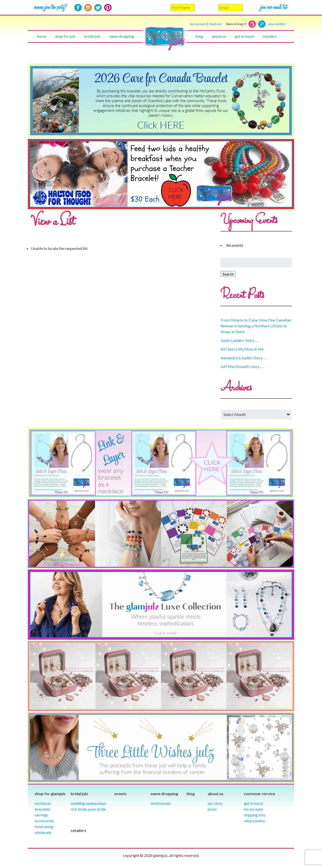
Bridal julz (92, 36)
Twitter (98, 8)
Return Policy (254, 821)
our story (215, 803)
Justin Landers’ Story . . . (240, 340)
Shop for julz (65, 36)
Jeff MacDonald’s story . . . (242, 366)
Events (120, 794)
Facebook (78, 8)
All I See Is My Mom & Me (242, 349)
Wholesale (43, 832)
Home (42, 36)
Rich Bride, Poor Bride (88, 809)
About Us (219, 36)
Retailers (270, 36)
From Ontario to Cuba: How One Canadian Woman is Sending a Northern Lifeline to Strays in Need (256, 326)
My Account (253, 809)
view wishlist (277, 24)
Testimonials (161, 803)
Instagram (88, 8)
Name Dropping (122, 36)
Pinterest (108, 8)
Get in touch (245, 36)
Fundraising (44, 826)
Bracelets (42, 809)
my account (198, 24)
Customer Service (259, 794)
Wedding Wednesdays (88, 803)
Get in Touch (253, 803)
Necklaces (43, 803)
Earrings (41, 815)
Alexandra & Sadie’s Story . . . (244, 358)
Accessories (44, 821)
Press (212, 809)
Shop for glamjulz (50, 794)
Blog (199, 36)
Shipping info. (255, 815)
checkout (227, 24)
